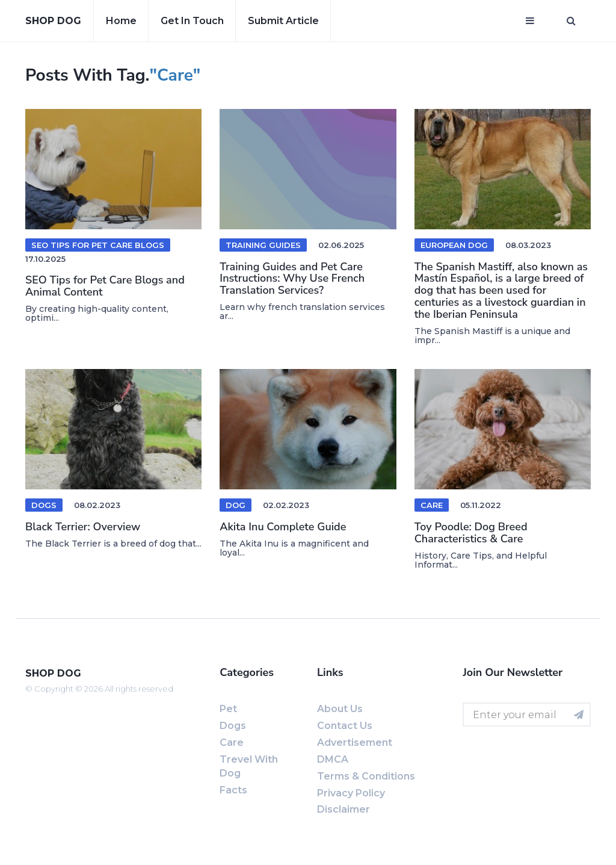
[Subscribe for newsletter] (579, 715)
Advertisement (355, 743)
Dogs (44, 505)
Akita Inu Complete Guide (283, 527)
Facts (233, 790)
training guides (263, 245)
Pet (228, 709)
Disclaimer (343, 809)
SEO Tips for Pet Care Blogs (98, 245)
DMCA (333, 759)
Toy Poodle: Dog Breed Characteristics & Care (471, 533)
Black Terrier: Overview (83, 527)
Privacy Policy (351, 793)
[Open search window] (571, 21)
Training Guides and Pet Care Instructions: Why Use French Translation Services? (292, 279)
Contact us (345, 726)
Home (121, 21)
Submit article (283, 21)
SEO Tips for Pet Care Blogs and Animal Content (105, 286)
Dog (236, 505)
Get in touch (192, 21)
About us (340, 709)
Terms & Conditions (366, 776)
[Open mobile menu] (530, 21)
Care (432, 505)
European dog (454, 245)
